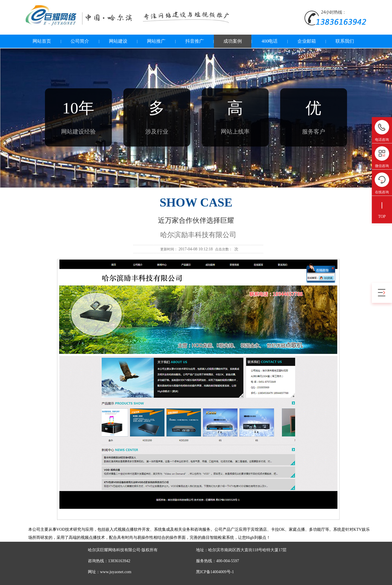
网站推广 (156, 41)
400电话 (269, 41)
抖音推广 (195, 41)
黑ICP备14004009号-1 (215, 572)
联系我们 (345, 41)
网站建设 (118, 41)
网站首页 (42, 41)
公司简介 (80, 41)
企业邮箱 (307, 41)
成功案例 (233, 41)
